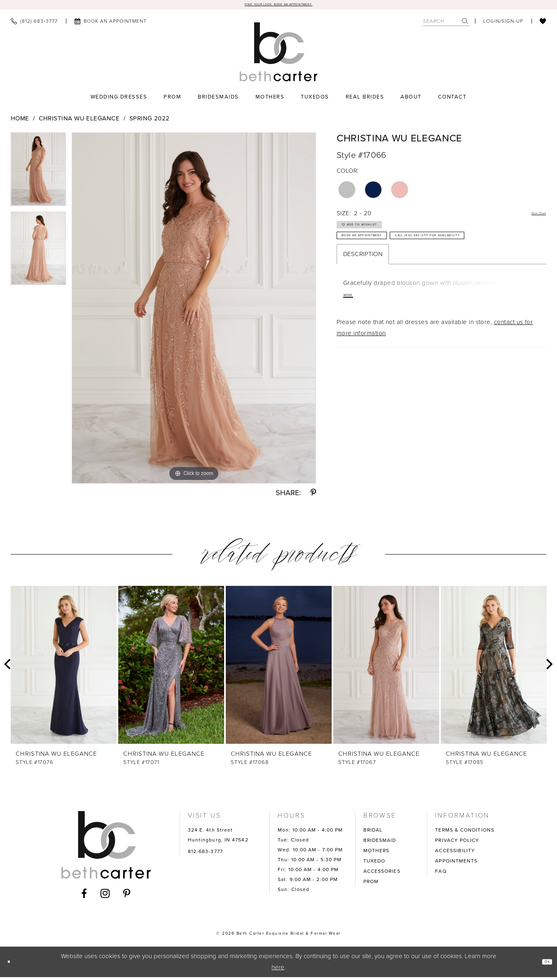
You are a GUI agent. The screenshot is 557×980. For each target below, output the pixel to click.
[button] (503, 24)
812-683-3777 (205, 854)
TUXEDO (374, 864)
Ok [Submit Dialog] (543, 965)
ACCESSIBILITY (455, 853)
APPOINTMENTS (456, 864)
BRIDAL (373, 833)
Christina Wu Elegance (79, 122)
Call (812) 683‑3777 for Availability (410, 275)
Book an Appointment (385, 255)
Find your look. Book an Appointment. (279, 6)
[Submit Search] (465, 24)
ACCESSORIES (382, 874)
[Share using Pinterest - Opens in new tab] (313, 496)
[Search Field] (446, 24)
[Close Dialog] (13, 965)
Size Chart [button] (531, 217)
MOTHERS (377, 853)
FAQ (441, 874)
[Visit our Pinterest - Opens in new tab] (127, 896)
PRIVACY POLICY (457, 843)
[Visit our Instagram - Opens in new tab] (105, 896)
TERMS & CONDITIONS (465, 833)
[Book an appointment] (110, 24)
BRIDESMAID (380, 843)
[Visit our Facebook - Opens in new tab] (84, 896)
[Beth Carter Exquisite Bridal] (279, 55)
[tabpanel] (38, 175)
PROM (371, 884)
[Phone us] (34, 24)
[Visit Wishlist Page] (543, 24)
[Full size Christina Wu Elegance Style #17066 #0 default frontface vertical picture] (194, 311)
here (278, 970)
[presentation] (64, 668)
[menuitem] (34, 24)
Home (20, 122)
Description (363, 297)
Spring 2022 (150, 122)
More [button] (353, 341)
